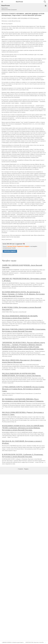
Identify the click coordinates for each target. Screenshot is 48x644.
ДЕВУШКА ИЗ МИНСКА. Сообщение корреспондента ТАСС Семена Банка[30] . (18, 642)
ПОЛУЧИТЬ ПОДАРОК (10, 251)
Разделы (26, 469)
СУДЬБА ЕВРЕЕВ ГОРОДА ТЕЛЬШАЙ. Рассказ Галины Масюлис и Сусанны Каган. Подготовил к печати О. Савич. (23, 389)
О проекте (20, 469)
